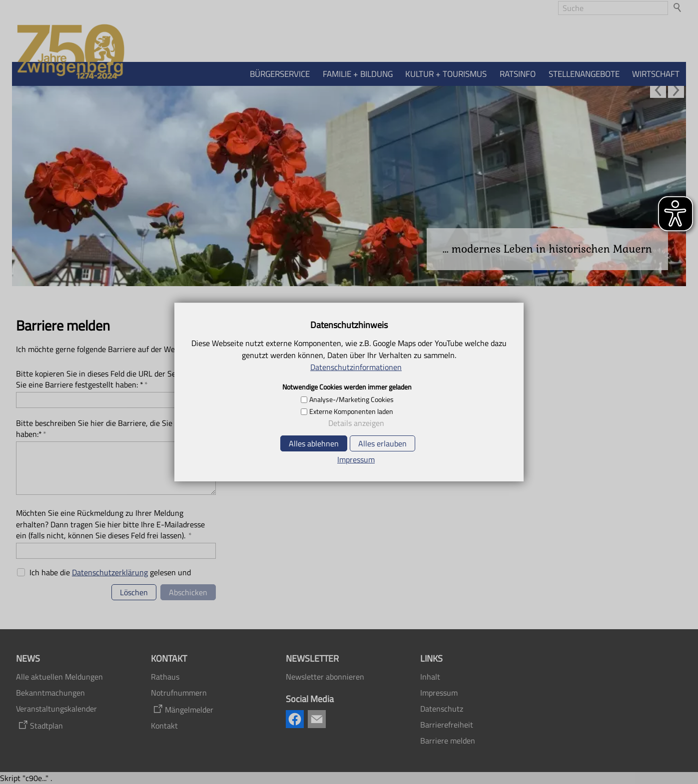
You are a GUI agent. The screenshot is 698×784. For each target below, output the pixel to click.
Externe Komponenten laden (351, 411)
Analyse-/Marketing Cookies (351, 399)
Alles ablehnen (314, 443)
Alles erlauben (382, 443)
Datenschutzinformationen (356, 367)
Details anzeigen (356, 423)
